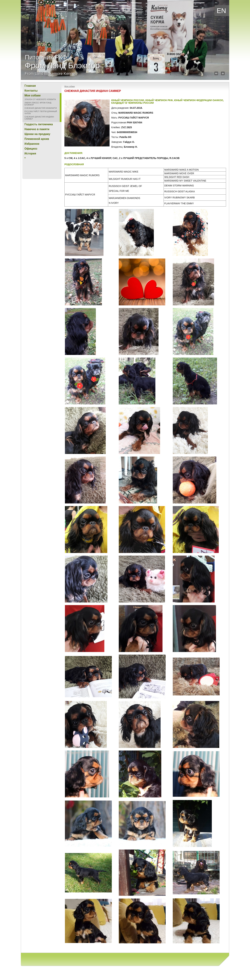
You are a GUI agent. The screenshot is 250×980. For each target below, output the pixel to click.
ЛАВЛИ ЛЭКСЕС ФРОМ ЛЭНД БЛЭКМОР (38, 104)
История (30, 153)
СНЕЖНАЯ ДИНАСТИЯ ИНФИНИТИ (41, 108)
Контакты (31, 91)
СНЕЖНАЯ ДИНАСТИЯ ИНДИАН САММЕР (39, 118)
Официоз (31, 149)
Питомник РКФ (62, 65)
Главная (30, 86)
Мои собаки (33, 95)
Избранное (32, 144)
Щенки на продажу (37, 134)
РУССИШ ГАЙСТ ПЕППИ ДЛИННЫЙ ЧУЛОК (41, 112)
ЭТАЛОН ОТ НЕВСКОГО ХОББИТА (40, 99)
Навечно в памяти (37, 129)
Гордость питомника (39, 124)
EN (221, 11)
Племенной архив (37, 139)
